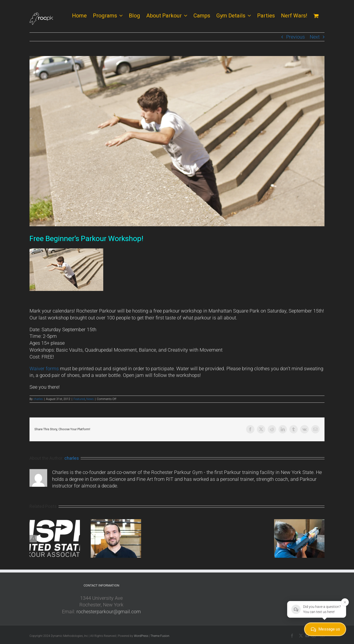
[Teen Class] (177, 141)
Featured (79, 399)
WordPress (141, 636)
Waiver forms (44, 369)
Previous (295, 37)
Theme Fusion (160, 636)
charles (38, 399)
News (90, 399)
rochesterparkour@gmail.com (109, 612)
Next (315, 37)
